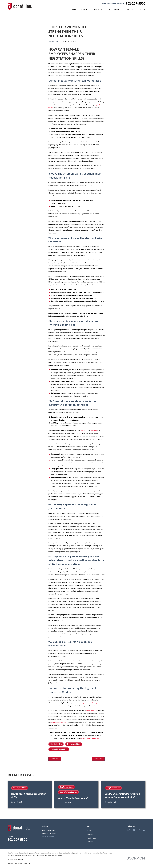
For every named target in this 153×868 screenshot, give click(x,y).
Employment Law (74, 744)
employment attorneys (59, 722)
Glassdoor (84, 430)
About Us (90, 835)
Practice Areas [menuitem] (97, 10)
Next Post (97, 759)
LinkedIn (94, 430)
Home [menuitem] (74, 10)
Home (89, 831)
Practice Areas (92, 838)
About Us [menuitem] (84, 10)
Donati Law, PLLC (92, 710)
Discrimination (56, 744)
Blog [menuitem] (108, 10)
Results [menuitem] (117, 10)
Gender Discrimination (59, 749)
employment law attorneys (88, 703)
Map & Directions (48, 837)
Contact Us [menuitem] (142, 10)
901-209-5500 (136, 3)
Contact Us (90, 842)
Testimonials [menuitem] (129, 10)
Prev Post (55, 759)
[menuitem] (10, 864)
